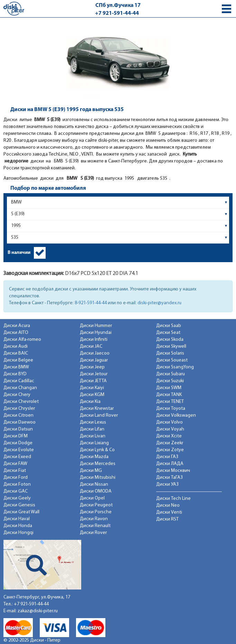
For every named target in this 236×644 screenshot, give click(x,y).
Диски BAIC (16, 353)
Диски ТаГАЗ (169, 478)
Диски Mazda (94, 457)
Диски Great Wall (21, 512)
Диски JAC (91, 346)
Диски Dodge (18, 443)
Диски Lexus (93, 422)
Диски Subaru (171, 374)
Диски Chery (17, 395)
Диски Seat (168, 333)
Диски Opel (92, 498)
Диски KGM (92, 395)
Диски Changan (20, 388)
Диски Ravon (94, 519)
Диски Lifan (92, 429)
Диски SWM (169, 388)
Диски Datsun (18, 429)
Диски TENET (170, 402)
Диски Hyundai (96, 333)
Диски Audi (16, 346)
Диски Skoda (170, 340)
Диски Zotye (170, 450)
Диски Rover (93, 533)
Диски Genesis (19, 505)
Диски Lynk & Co (97, 450)
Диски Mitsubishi (98, 478)
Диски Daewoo (20, 422)
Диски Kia (90, 402)
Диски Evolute (19, 450)
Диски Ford (16, 478)
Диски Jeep (92, 367)
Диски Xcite (169, 436)
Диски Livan (93, 436)
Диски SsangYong (175, 367)
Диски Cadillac (19, 381)
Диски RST (167, 519)
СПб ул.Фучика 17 (118, 6)
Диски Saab (169, 326)
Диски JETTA (93, 381)
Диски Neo (168, 506)
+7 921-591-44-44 (117, 13)
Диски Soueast (172, 360)
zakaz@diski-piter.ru (38, 611)
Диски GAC (16, 491)
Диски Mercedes (98, 464)
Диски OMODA (96, 491)
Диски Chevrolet (21, 402)
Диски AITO (16, 333)
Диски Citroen (18, 415)
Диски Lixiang (94, 443)
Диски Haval (17, 519)
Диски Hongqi (18, 533)
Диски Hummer (96, 326)
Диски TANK (169, 395)
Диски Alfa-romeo (22, 340)
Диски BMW (16, 367)
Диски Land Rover (99, 415)
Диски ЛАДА (170, 464)
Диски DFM (16, 436)
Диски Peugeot (96, 505)
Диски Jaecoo (95, 353)
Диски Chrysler (19, 409)
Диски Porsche (96, 512)
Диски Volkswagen (176, 415)
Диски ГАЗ (167, 457)
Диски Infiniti (94, 340)
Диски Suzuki (170, 381)
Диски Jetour (94, 374)
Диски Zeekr (170, 443)
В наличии (19, 253)
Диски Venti (169, 512)
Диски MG (91, 471)
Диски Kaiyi (92, 388)
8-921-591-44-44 (91, 303)
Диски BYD (15, 374)
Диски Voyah (170, 429)
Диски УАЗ (167, 484)
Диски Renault (95, 526)
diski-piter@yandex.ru (159, 303)
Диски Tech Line (173, 499)
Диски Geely (17, 498)
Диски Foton (17, 484)
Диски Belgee (18, 360)
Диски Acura (17, 326)
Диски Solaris (170, 353)
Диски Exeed (17, 457)
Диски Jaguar (94, 360)
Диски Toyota (171, 409)
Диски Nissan (94, 484)
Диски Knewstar (97, 409)
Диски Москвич (173, 471)
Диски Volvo (169, 422)
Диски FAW (15, 464)
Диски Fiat (15, 471)
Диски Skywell (171, 346)
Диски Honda (18, 526)
